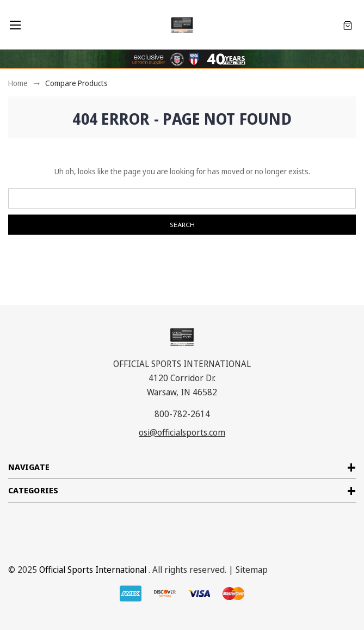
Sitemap (252, 570)
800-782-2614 (182, 414)
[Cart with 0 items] (348, 25)
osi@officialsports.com (182, 432)
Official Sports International (93, 570)
